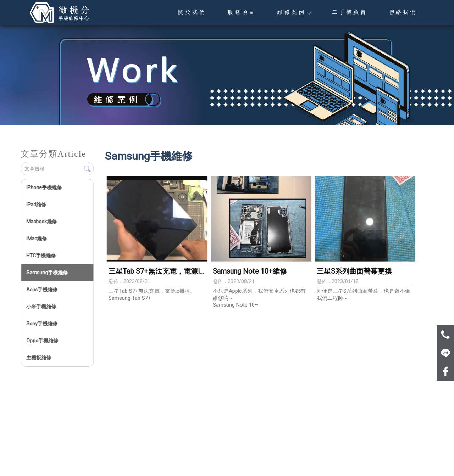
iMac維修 (37, 239)
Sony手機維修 (42, 324)
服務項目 (242, 12)
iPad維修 (36, 205)
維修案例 (294, 12)
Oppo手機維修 (42, 341)
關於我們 (192, 12)
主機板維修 (39, 358)
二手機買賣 (350, 12)
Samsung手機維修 (47, 273)
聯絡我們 (403, 12)
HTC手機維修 (41, 256)
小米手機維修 (41, 307)
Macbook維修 (41, 222)
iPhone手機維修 (44, 187)
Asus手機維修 (42, 290)
